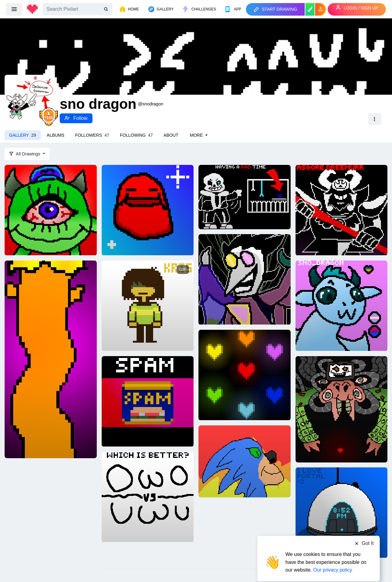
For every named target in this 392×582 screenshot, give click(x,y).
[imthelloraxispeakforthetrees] (51, 359)
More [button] (197, 135)
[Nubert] (148, 210)
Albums (56, 135)
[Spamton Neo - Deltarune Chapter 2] (245, 279)
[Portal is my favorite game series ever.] (342, 512)
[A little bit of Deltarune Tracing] (148, 305)
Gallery (23, 135)
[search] (107, 9)
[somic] (245, 461)
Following (136, 135)
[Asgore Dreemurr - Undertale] (342, 210)
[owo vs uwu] (148, 496)
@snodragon (151, 104)
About (171, 135)
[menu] (14, 9)
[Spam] (148, 401)
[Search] (77, 9)
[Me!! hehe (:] (342, 305)
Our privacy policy (333, 558)
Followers (92, 135)
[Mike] (51, 210)
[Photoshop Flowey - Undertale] (342, 409)
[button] (320, 9)
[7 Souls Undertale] (245, 375)
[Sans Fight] (245, 197)
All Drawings (25, 154)
